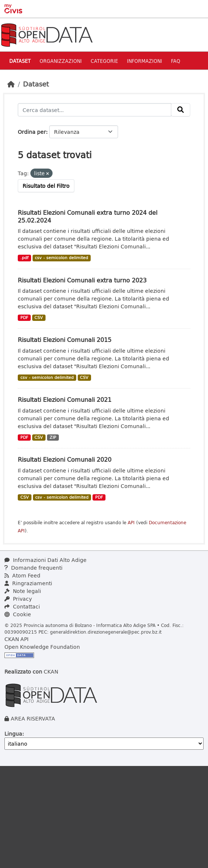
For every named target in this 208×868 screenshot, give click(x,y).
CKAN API (16, 639)
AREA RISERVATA (33, 718)
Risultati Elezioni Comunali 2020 (65, 459)
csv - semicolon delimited (61, 258)
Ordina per (32, 132)
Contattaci (22, 606)
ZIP (53, 437)
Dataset (20, 61)
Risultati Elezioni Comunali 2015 (65, 340)
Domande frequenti (33, 568)
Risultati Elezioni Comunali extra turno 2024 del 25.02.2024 (88, 216)
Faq (176, 61)
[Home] (11, 84)
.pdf (24, 258)
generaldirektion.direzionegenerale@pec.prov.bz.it (106, 632)
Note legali (23, 591)
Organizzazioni (61, 61)
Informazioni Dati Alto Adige (46, 560)
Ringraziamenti (28, 583)
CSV (39, 318)
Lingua (13, 734)
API (131, 523)
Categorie (104, 61)
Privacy (18, 599)
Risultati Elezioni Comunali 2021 (65, 399)
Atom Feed (22, 575)
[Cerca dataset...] (95, 110)
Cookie (18, 614)
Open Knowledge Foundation (42, 647)
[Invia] (181, 110)
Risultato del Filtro (46, 186)
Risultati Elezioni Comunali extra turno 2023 (82, 280)
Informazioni (145, 61)
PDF (24, 318)
